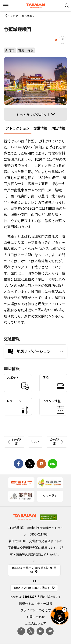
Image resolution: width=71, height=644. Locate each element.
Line (50, 631)
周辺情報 (58, 128)
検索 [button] (67, 6)
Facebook (21, 631)
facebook (19, 464)
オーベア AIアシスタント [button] (60, 616)
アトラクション (18, 128)
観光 (16, 16)
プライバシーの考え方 (36, 610)
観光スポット (29, 16)
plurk (40, 631)
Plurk (41, 464)
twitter (30, 464)
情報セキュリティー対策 (36, 604)
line (53, 464)
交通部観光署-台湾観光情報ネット (36, 6)
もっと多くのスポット (33, 115)
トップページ (7, 16)
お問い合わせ (36, 617)
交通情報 (40, 128)
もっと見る (50, 496)
